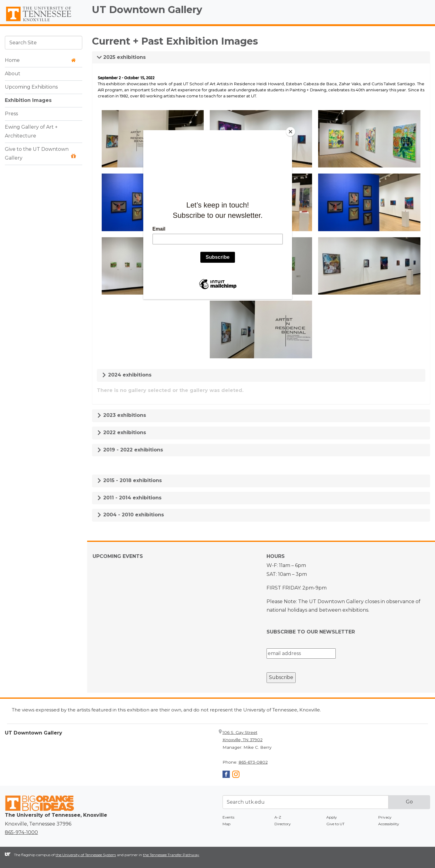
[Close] (291, 132)
